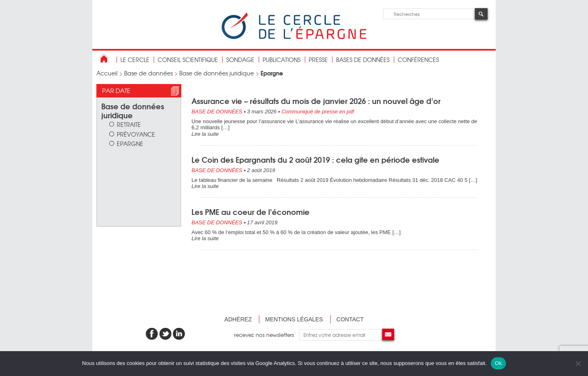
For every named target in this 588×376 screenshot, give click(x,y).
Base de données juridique (217, 73)
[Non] (578, 363)
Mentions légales (294, 319)
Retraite (129, 124)
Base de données (148, 73)
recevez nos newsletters (266, 335)
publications (282, 60)
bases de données (363, 60)
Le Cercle (135, 60)
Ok (498, 363)
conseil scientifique (188, 60)
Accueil (107, 73)
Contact (350, 319)
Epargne (130, 143)
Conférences (418, 60)
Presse (318, 60)
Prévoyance (136, 134)
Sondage (240, 60)
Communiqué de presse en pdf (318, 112)
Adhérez (238, 319)
